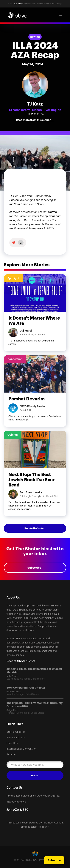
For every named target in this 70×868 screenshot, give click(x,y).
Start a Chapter (16, 732)
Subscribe (34, 568)
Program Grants (16, 738)
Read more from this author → (35, 120)
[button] (61, 15)
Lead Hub (12, 743)
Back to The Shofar (34, 528)
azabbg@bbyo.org (16, 802)
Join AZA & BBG (18, 810)
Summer (12, 754)
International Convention (21, 749)
